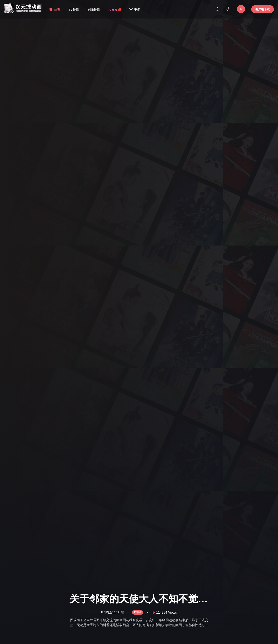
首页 (55, 10)
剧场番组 (94, 10)
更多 (135, 10)
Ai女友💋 (115, 10)
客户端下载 (263, 9)
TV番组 (74, 10)
